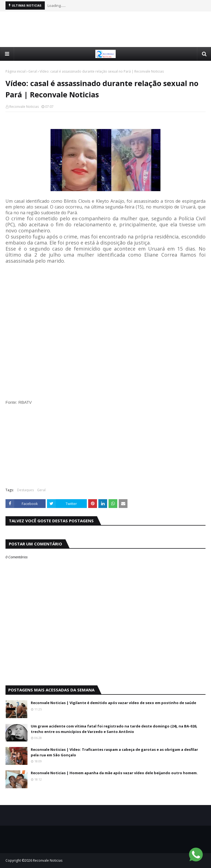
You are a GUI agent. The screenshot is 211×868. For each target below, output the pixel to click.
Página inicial (16, 71)
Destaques (25, 490)
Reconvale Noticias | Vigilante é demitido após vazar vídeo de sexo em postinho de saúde (113, 703)
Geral (33, 71)
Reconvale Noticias (24, 107)
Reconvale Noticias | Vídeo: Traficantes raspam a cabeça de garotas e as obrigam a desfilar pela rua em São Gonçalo (114, 752)
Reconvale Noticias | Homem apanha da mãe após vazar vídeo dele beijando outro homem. (114, 773)
